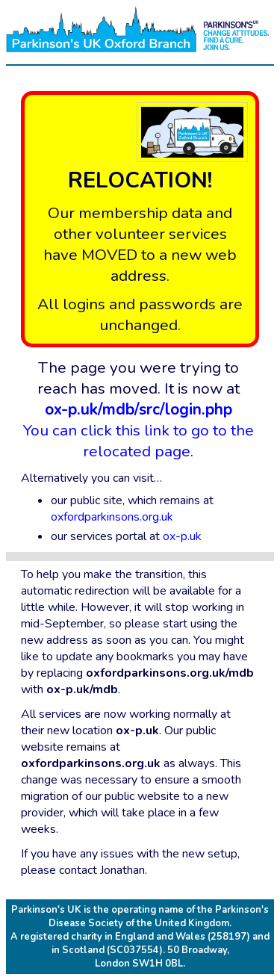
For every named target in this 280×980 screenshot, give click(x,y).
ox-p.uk (182, 536)
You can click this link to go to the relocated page (139, 430)
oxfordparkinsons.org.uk (112, 517)
